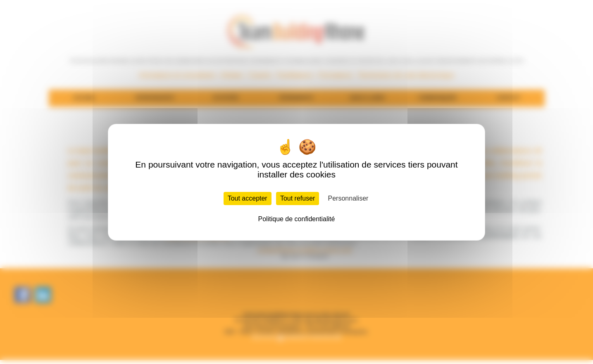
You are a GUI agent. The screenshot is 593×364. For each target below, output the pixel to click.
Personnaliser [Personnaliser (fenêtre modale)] (348, 198)
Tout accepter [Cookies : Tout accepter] (248, 198)
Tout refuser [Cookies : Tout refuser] (298, 198)
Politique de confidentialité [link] (297, 219)
